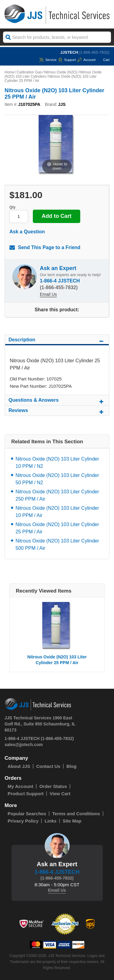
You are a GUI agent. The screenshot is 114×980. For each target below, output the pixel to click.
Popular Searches (27, 814)
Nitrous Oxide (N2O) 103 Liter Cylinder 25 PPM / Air (57, 528)
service (48, 60)
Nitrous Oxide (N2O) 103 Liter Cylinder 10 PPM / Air (57, 512)
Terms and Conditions (76, 814)
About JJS (19, 766)
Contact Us (48, 766)
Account (86, 60)
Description (57, 341)
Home (9, 72)
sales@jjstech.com (24, 745)
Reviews (57, 411)
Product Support (26, 794)
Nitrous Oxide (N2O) (61, 72)
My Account (20, 786)
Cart (103, 60)
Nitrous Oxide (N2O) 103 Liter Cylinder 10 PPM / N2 (57, 463)
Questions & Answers (57, 401)
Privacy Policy (23, 821)
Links (51, 821)
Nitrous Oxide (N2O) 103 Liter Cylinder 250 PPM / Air (57, 495)
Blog (71, 766)
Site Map (72, 821)
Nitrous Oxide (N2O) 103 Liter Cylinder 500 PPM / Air (57, 544)
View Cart (60, 794)
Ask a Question (27, 232)
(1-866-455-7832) (94, 52)
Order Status (53, 786)
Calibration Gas (29, 72)
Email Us (48, 294)
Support (67, 60)
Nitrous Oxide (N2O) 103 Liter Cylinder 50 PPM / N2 (57, 479)
